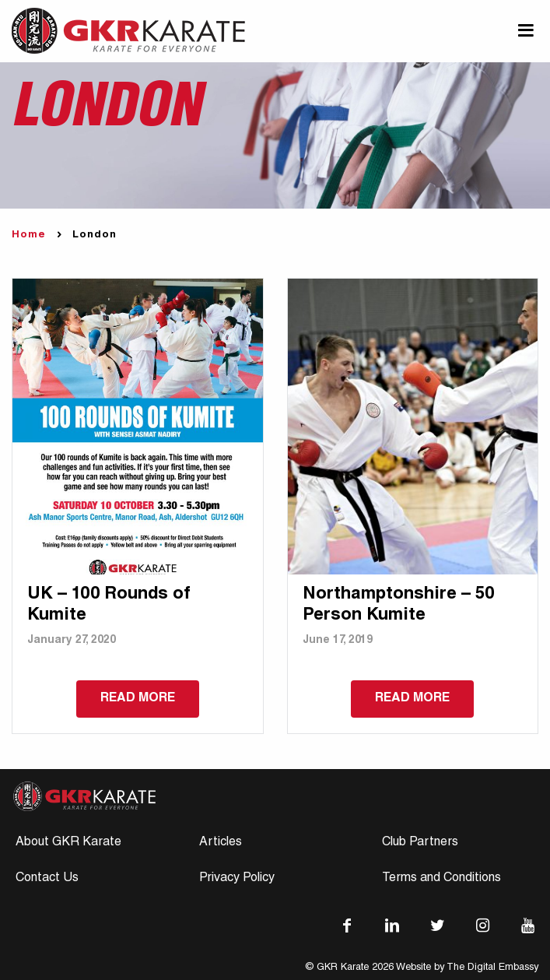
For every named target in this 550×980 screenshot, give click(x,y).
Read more (138, 699)
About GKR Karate (68, 843)
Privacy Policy (237, 879)
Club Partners (420, 843)
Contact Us (47, 879)
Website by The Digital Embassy (467, 968)
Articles (221, 843)
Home (29, 235)
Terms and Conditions (441, 879)
